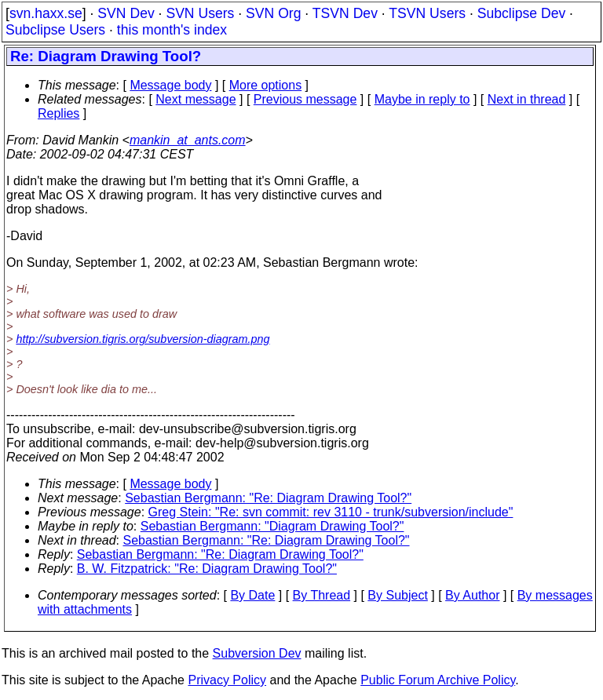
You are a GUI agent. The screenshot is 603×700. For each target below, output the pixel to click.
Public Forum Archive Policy (438, 680)
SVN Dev (126, 13)
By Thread (322, 595)
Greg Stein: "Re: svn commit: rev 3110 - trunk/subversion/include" (331, 512)
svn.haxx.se (46, 13)
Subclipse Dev (521, 13)
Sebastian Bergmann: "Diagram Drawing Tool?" (272, 526)
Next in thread (527, 99)
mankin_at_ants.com (188, 140)
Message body (170, 85)
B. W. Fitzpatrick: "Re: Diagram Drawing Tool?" (207, 569)
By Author (472, 595)
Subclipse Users (55, 30)
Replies (58, 113)
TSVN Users (427, 13)
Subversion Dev (257, 653)
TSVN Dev (345, 13)
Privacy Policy (227, 680)
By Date (252, 595)
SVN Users (200, 13)
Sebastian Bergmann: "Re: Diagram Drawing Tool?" (268, 498)
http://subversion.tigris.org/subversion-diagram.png (143, 339)
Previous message (305, 99)
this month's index (172, 30)
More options (266, 85)
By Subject (397, 595)
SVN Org (273, 13)
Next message (196, 99)
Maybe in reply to (422, 99)
